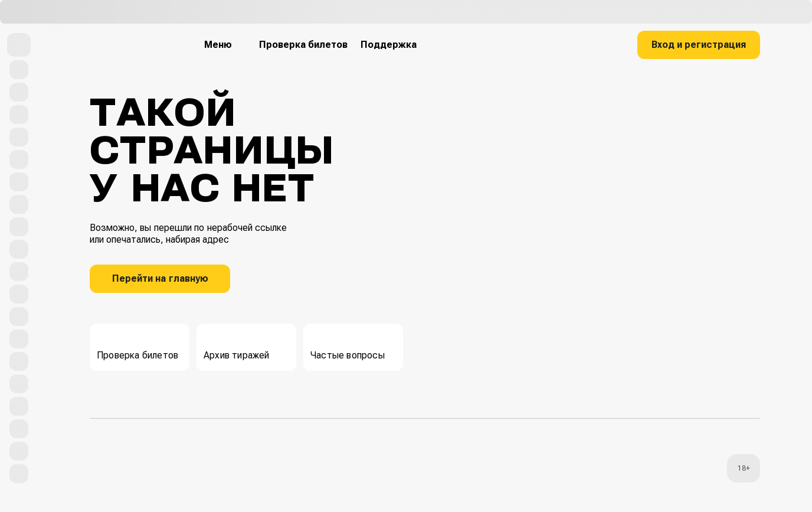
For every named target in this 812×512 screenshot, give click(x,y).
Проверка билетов (137, 346)
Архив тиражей (237, 346)
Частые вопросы (348, 346)
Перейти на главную (160, 278)
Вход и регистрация (699, 45)
